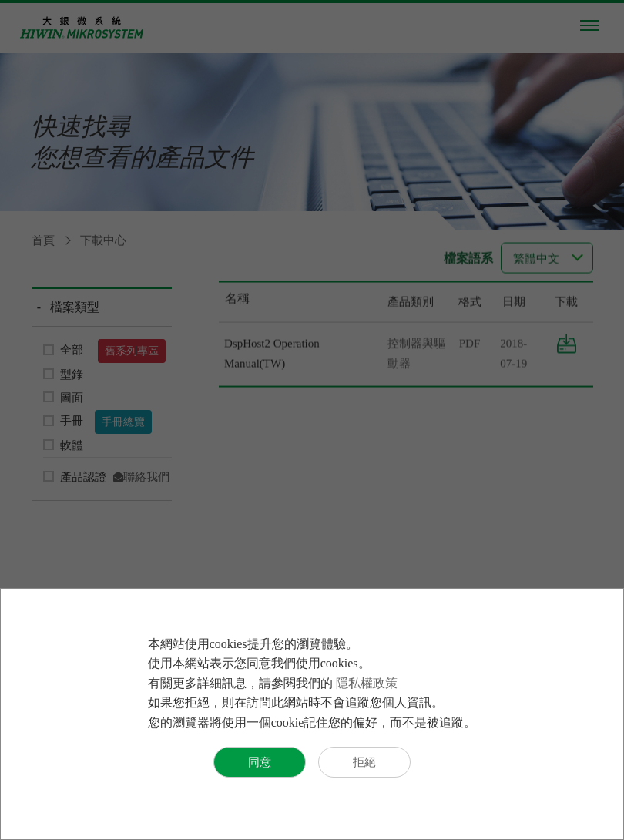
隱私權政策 (367, 683)
